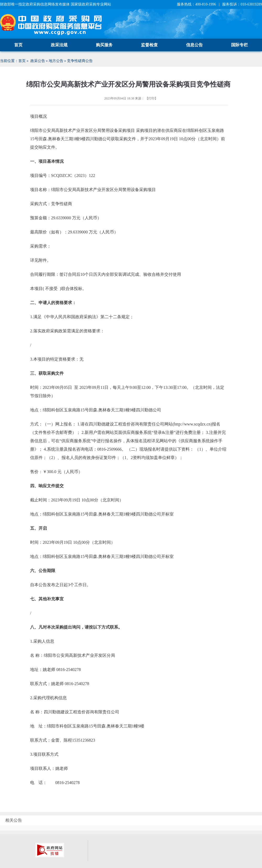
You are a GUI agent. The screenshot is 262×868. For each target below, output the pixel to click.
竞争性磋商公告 (80, 61)
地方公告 (56, 61)
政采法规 (59, 45)
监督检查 (149, 45)
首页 (18, 45)
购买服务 (104, 45)
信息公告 (194, 45)
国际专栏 (239, 45)
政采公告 (38, 61)
